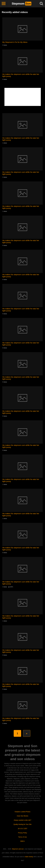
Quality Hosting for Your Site (22, 824)
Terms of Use (22, 837)
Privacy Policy (22, 833)
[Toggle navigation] (4, 4)
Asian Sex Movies (22, 816)
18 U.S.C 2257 (22, 829)
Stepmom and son (18, 849)
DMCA (22, 841)
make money (29, 857)
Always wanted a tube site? (22, 820)
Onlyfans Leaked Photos (22, 812)
